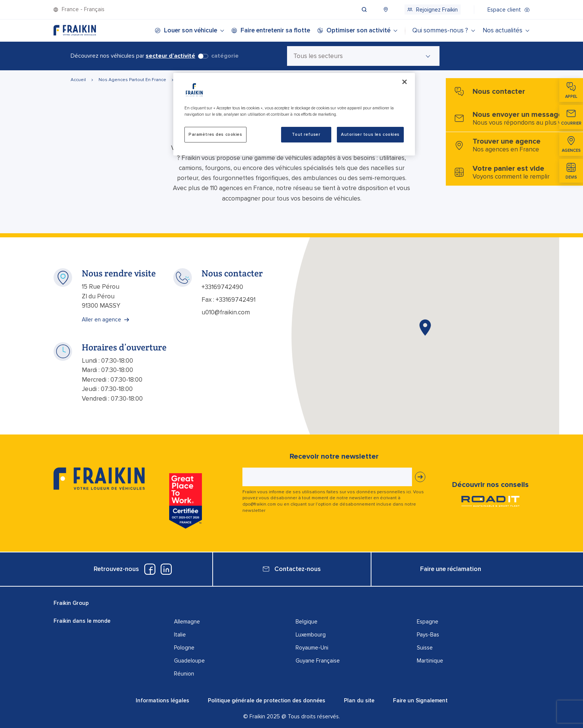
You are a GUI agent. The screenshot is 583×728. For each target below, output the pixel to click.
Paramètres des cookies (215, 134)
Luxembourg (311, 635)
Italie (180, 635)
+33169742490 (222, 287)
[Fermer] (405, 82)
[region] (294, 114)
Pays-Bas (428, 635)
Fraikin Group (71, 603)
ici (409, 492)
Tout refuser (306, 134)
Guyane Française (318, 661)
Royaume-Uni (312, 648)
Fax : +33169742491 (228, 300)
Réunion (184, 674)
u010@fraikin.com (226, 312)
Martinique (430, 661)
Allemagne (187, 622)
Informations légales (162, 700)
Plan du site (359, 700)
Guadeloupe (189, 661)
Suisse (425, 648)
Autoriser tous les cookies (370, 134)
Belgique (307, 622)
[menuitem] (371, 9)
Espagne (428, 622)
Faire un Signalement (420, 700)
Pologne (184, 648)
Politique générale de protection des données (267, 700)
